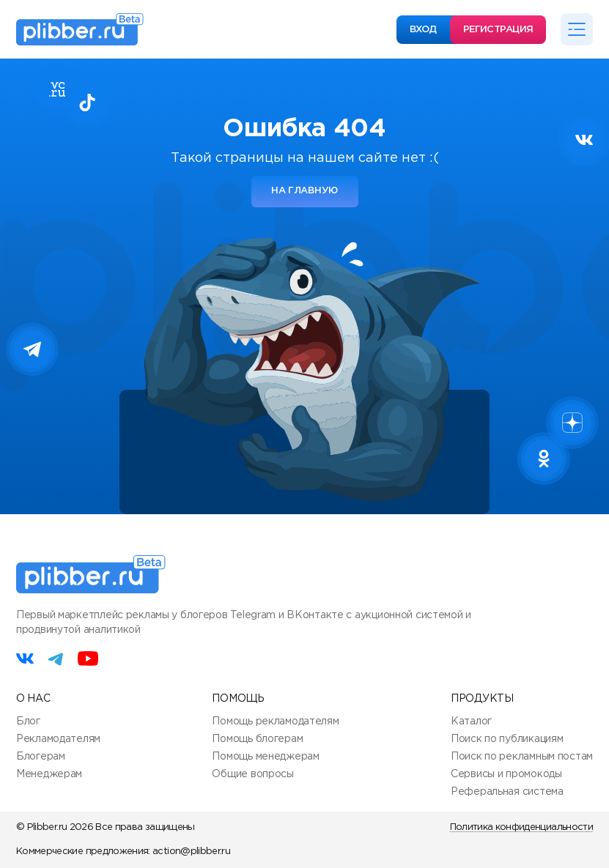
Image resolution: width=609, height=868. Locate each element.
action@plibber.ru (191, 852)
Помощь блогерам (257, 739)
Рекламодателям (58, 739)
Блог (28, 722)
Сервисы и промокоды (506, 774)
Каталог (471, 722)
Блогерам (41, 757)
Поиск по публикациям (507, 739)
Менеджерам (49, 774)
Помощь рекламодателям (275, 722)
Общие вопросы (252, 774)
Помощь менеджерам (265, 757)
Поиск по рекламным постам (522, 757)
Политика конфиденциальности (521, 827)
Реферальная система (507, 792)
